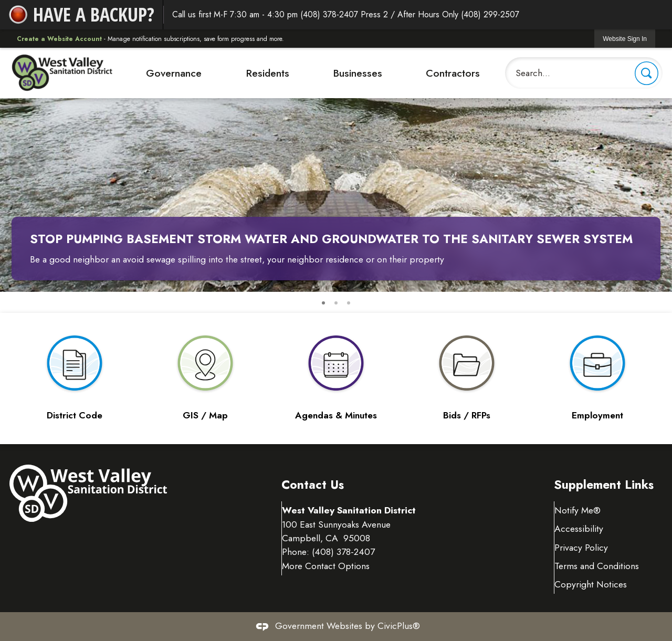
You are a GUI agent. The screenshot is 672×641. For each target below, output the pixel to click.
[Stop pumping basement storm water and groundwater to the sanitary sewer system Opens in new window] (336, 170)
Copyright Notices (591, 584)
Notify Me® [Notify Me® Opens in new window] (578, 510)
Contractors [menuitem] (453, 73)
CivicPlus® (399, 626)
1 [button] (323, 303)
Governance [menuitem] (174, 73)
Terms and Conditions (597, 566)
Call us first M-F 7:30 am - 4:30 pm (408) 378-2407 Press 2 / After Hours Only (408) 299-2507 (346, 14)
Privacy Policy (582, 548)
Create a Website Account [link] (59, 39)
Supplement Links (604, 485)
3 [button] (349, 303)
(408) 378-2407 (344, 566)
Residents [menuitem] (267, 73)
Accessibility (579, 529)
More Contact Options (326, 580)
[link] (625, 39)
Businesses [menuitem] (358, 73)
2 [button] (336, 303)
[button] (647, 73)
